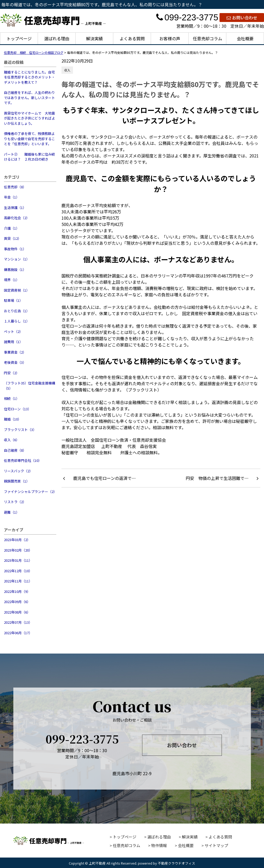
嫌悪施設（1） (15, 270)
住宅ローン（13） (18, 409)
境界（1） (12, 280)
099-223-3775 (187, 17)
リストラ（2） (15, 502)
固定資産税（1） (17, 290)
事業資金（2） (15, 352)
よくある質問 (132, 38)
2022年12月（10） (18, 571)
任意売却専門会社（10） (23, 460)
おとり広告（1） (17, 311)
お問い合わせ (242, 18)
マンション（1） (17, 259)
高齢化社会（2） (17, 218)
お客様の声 (170, 38)
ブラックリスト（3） (20, 430)
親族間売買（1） (17, 481)
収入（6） (12, 440)
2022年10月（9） (17, 591)
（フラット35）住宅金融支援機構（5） (30, 386)
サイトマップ (216, 845)
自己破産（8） (15, 450)
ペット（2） (13, 331)
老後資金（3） (15, 362)
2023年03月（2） (17, 540)
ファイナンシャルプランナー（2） (30, 492)
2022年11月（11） (18, 581)
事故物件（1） (15, 249)
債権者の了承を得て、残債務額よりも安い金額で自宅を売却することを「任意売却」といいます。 (29, 139)
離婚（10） (13, 419)
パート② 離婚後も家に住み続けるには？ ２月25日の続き (29, 157)
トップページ (19, 38)
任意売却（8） (15, 187)
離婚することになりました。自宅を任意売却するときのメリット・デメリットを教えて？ (29, 77)
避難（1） (12, 512)
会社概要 (245, 38)
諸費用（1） (13, 342)
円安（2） (12, 373)
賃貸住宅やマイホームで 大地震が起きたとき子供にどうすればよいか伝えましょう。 (29, 118)
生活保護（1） (15, 208)
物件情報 (159, 845)
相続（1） (12, 398)
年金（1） (12, 197)
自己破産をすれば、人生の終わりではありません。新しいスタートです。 (29, 98)
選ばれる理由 (57, 38)
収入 (67, 70)
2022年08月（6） (17, 612)
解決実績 (94, 38)
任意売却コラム (207, 38)
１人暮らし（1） (17, 321)
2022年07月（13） (18, 622)
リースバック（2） (18, 471)
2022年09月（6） (17, 602)
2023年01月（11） (18, 560)
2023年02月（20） (18, 550)
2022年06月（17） (18, 633)
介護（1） (12, 228)
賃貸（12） (13, 238)
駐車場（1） (13, 300)
